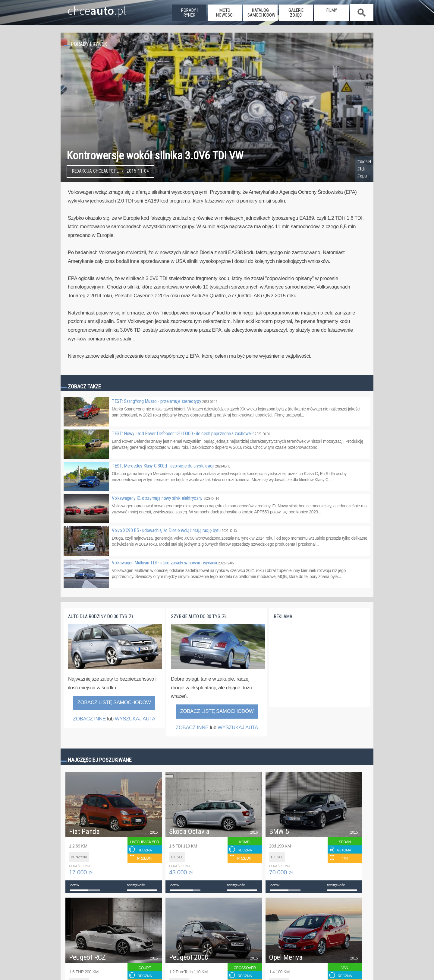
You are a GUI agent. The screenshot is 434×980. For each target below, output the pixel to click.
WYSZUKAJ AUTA (135, 719)
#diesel (364, 162)
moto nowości (225, 13)
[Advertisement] (319, 667)
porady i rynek (189, 13)
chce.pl (90, 8)
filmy (332, 10)
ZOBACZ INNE (89, 719)
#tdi (361, 169)
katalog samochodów (261, 13)
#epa (362, 176)
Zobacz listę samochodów (114, 702)
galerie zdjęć (296, 13)
